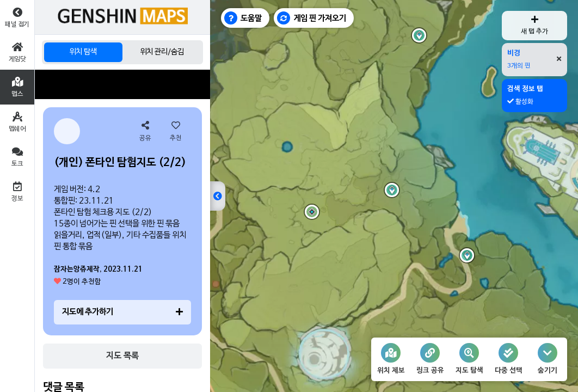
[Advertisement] (122, 84)
